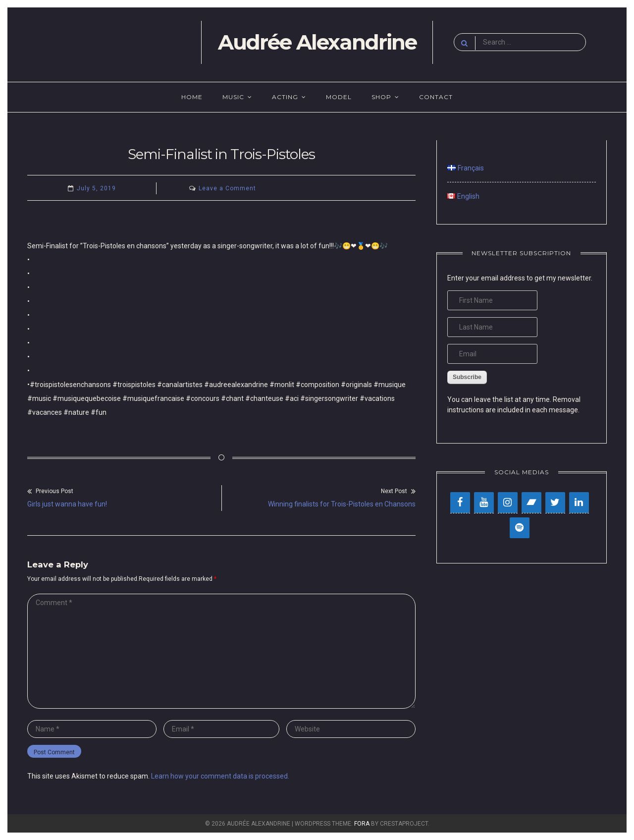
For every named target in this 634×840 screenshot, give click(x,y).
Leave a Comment (227, 188)
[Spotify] (520, 528)
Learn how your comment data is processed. (220, 776)
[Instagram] (508, 503)
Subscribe (467, 377)
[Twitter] (555, 503)
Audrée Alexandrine (317, 42)
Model (339, 97)
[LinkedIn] (579, 503)
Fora (362, 824)
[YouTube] (484, 503)
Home (192, 97)
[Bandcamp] (531, 503)
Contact (436, 97)
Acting (285, 97)
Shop (381, 97)
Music (233, 97)
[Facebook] (460, 503)
